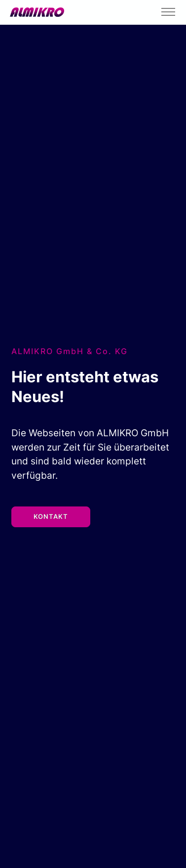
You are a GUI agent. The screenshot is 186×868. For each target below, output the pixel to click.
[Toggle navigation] (168, 12)
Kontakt (51, 516)
